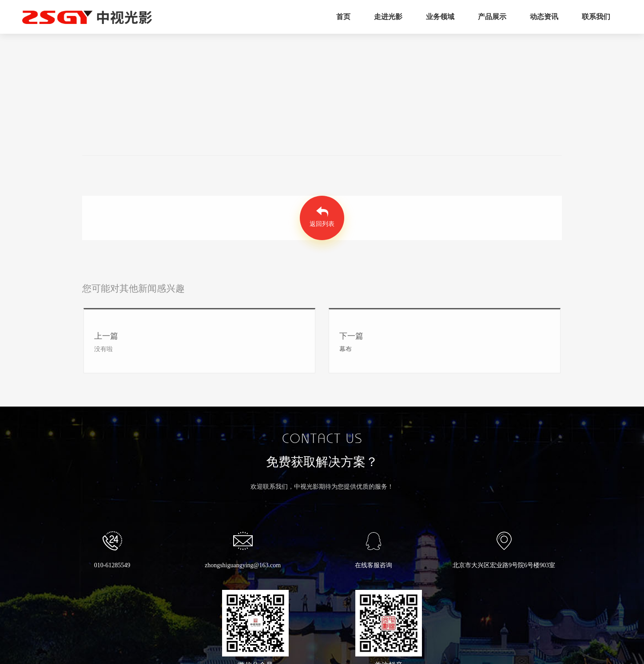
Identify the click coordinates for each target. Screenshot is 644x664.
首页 (343, 17)
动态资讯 (544, 17)
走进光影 (388, 17)
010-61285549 (112, 550)
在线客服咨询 (374, 550)
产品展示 (492, 17)
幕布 (346, 349)
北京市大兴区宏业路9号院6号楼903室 (504, 550)
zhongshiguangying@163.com (243, 550)
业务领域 (440, 17)
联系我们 (596, 17)
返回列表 (322, 224)
